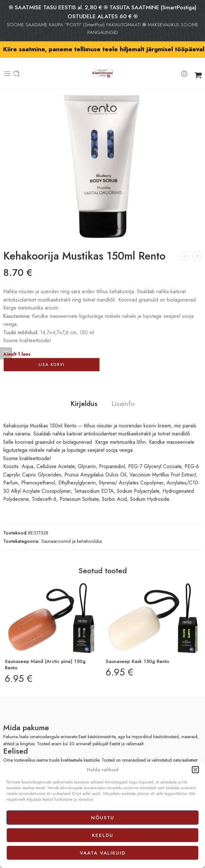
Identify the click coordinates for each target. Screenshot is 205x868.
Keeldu (103, 835)
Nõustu (103, 818)
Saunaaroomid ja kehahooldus (72, 531)
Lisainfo (123, 394)
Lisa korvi (52, 355)
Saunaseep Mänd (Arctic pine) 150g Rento (45, 655)
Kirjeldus (84, 394)
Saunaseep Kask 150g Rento (137, 652)
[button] (195, 770)
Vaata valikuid (103, 853)
